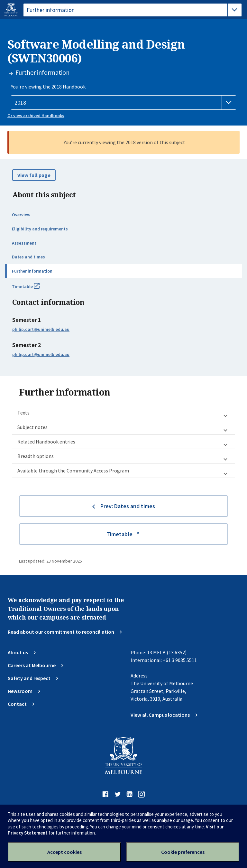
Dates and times (28, 257)
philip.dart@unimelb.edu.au (41, 329)
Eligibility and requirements (40, 229)
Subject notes (32, 427)
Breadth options (36, 456)
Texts (23, 413)
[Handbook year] (123, 103)
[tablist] (133, 10)
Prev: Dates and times (128, 506)
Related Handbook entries (46, 442)
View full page (34, 175)
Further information (32, 271)
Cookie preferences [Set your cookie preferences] (183, 852)
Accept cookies (64, 852)
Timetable (33, 289)
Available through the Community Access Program (73, 471)
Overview (21, 215)
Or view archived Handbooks (36, 116)
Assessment (24, 243)
